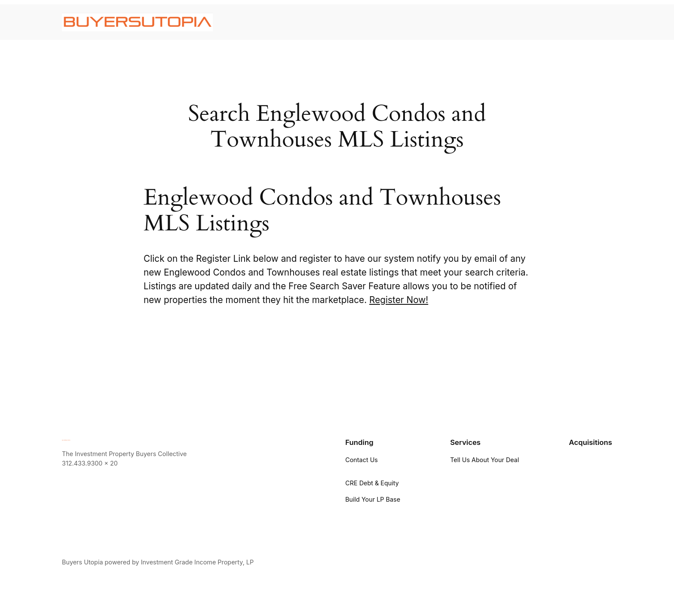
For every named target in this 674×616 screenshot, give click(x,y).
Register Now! (399, 300)
